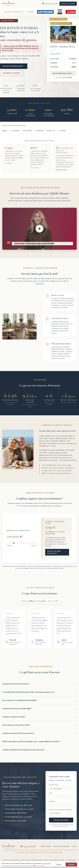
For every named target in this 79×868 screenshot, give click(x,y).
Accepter (71, 864)
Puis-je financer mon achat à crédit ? (16, 725)
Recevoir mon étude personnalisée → (54, 552)
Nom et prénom (54, 785)
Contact (74, 846)
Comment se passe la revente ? (14, 717)
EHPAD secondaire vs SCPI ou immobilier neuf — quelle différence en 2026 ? (31, 742)
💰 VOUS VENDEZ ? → (9, 21)
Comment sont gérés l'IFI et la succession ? (19, 733)
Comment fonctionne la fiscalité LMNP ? (17, 709)
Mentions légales (46, 846)
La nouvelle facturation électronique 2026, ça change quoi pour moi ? (28, 692)
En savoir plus (46, 863)
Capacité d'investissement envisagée (60, 810)
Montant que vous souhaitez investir (18, 530)
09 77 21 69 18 (51, 4)
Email (51, 793)
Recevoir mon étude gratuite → (14, 66)
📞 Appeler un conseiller (11, 73)
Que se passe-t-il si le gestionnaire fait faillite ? (20, 700)
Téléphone (52, 801)
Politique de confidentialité (61, 846)
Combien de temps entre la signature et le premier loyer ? (24, 750)
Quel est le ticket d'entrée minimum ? (16, 684)
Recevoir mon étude (68, 4)
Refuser (59, 864)
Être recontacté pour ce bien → (63, 73)
